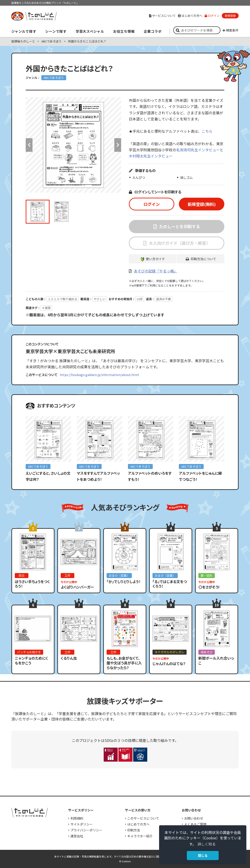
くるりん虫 (69, 658)
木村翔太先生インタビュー (151, 156)
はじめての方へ (190, 16)
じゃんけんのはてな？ (169, 663)
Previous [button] (29, 145)
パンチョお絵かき (29, 652)
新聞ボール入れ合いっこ (216, 660)
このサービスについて (143, 818)
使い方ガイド (155, 259)
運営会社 (77, 836)
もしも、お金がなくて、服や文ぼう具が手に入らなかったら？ (124, 663)
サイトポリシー (82, 824)
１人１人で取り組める (62, 299)
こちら (207, 131)
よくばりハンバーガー (77, 587)
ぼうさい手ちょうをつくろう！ (32, 584)
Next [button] (118, 145)
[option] (73, 145)
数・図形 (207, 575)
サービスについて (162, 16)
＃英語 (46, 308)
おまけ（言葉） (119, 575)
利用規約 (77, 818)
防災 (22, 575)
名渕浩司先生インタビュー (198, 150)
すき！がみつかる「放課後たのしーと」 (34, 16)
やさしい (100, 299)
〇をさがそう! (209, 587)
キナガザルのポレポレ (170, 652)
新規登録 (230, 16)
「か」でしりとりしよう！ (124, 581)
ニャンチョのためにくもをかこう (31, 660)
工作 (67, 575)
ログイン (212, 16)
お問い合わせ (194, 818)
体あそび (207, 652)
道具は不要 (164, 299)
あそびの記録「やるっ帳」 (156, 271)
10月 (140, 299)
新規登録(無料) (202, 204)
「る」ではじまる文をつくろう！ (170, 584)
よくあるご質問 (195, 824)
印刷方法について (203, 259)
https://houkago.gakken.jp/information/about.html (99, 375)
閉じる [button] (203, 855)
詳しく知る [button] (207, 844)
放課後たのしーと (23, 41)
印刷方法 (134, 830)
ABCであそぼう (51, 41)
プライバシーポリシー (86, 830)
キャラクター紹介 (140, 836)
